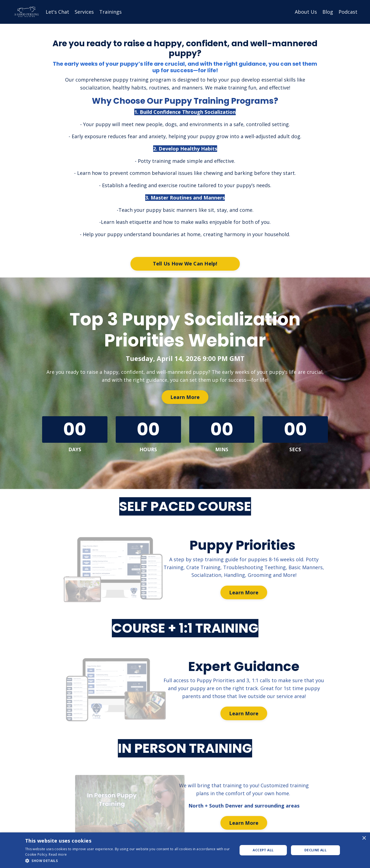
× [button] (364, 838)
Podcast (348, 12)
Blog (328, 12)
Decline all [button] (315, 850)
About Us (306, 12)
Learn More (185, 398)
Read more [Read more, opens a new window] (58, 854)
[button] (128, 861)
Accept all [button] (263, 850)
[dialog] (185, 850)
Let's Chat (57, 12)
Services (84, 12)
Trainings (110, 12)
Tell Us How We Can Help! (185, 264)
